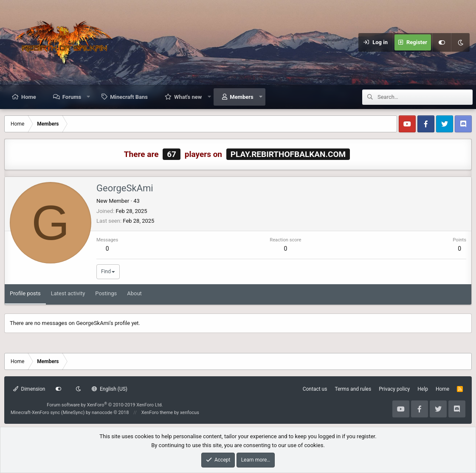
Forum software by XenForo (105, 405)
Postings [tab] (106, 293)
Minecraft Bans (129, 97)
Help (423, 389)
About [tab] (134, 293)
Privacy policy (394, 389)
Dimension (29, 389)
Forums (72, 97)
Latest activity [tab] (68, 293)
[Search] (425, 97)
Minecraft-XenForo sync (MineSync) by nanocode (70, 413)
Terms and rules (353, 389)
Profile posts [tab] (25, 293)
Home (29, 97)
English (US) (110, 389)
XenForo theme (157, 413)
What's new (188, 97)
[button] (89, 97)
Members (241, 97)
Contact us (315, 389)
